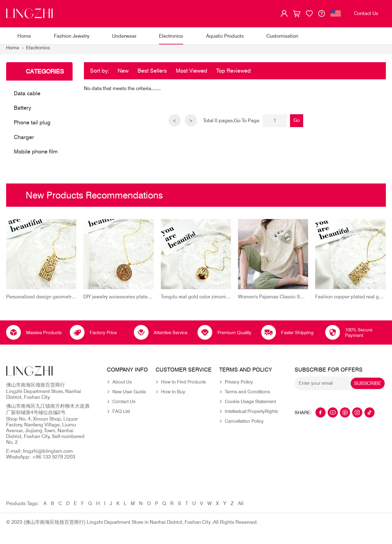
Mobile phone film (36, 155)
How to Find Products (183, 385)
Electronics (171, 36)
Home (24, 36)
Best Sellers (152, 74)
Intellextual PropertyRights (251, 415)
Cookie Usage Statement (250, 405)
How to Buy (173, 395)
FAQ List (121, 415)
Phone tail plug (32, 126)
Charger (24, 140)
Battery (23, 111)
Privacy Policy (239, 385)
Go (297, 123)
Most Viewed (192, 74)
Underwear (124, 36)
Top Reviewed (234, 74)
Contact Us (124, 405)
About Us (122, 385)
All (241, 507)
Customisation (282, 36)
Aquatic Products (225, 36)
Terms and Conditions (247, 395)
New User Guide (129, 395)
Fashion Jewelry (72, 36)
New (123, 74)
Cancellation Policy (244, 425)
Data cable (27, 96)
